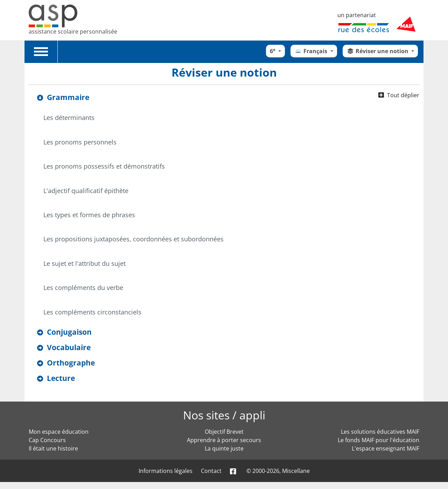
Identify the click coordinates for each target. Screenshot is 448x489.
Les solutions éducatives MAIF (380, 432)
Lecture (61, 378)
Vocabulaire (69, 347)
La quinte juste (224, 448)
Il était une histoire (53, 448)
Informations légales (166, 471)
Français (311, 51)
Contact (211, 471)
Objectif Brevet (224, 432)
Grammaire (68, 97)
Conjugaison (69, 332)
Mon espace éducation (59, 432)
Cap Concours (47, 440)
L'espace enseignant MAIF (386, 448)
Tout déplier (403, 95)
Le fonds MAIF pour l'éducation (379, 440)
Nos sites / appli (224, 415)
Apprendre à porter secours (224, 440)
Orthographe (71, 363)
